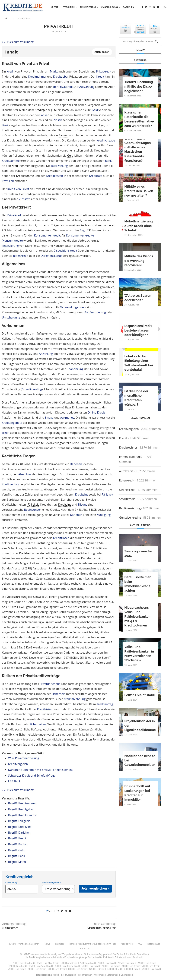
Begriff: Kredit (17, 838)
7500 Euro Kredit (88, 963)
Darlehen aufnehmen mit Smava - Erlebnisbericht (41, 770)
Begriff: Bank (17, 856)
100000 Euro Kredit (77, 969)
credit (6, 433)
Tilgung (82, 505)
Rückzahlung (59, 166)
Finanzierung (88, 7)
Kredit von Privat (18, 189)
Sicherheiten (38, 724)
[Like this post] (52, 911)
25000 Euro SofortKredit (41, 966)
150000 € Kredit (114, 969)
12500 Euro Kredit (127, 963)
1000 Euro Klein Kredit (24, 963)
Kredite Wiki (127, 944)
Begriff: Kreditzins (20, 827)
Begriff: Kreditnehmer (23, 803)
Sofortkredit (127, 499)
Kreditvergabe (106, 140)
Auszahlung (87, 87)
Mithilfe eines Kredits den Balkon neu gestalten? (139, 191)
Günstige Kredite (130, 518)
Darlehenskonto (51, 256)
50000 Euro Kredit (111, 966)
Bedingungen (33, 510)
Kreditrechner (128, 448)
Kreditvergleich (18, 764)
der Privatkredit (63, 87)
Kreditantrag (105, 704)
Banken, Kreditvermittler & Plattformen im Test (93, 944)
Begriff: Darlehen (19, 833)
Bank (5, 125)
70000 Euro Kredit (151, 966)
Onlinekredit (127, 490)
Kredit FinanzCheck (140, 954)
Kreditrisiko (45, 709)
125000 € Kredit (97, 969)
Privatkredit (24, 18)
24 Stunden (89, 954)
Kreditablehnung (75, 699)
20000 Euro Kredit (18, 966)
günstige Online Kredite (91, 957)
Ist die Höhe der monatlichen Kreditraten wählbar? (136, 398)
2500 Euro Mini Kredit (48, 963)
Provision (8, 181)
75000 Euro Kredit (17, 969)
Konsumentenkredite (80, 235)
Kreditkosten (55, 176)
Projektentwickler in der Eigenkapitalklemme (140, 725)
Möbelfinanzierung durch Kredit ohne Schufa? (138, 226)
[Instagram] (150, 7)
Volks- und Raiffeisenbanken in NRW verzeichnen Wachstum (139, 653)
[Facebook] (142, 7)
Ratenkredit (21, 256)
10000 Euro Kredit (107, 963)
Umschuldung (109, 7)
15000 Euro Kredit (147, 963)
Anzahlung (46, 354)
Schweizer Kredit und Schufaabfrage (32, 776)
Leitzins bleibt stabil (140, 695)
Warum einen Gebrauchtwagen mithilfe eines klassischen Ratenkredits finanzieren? (138, 149)
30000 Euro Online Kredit (68, 966)
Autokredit (126, 471)
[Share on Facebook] (58, 911)
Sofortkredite (121, 957)
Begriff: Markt (17, 862)
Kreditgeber (61, 77)
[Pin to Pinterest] (66, 911)
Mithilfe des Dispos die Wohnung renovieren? (139, 261)
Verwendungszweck (73, 307)
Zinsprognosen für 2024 (138, 553)
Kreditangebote (12, 423)
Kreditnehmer (37, 77)
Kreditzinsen (61, 538)
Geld (95, 110)
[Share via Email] (70, 911)
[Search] (165, 7)
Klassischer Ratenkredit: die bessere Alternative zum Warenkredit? (139, 119)
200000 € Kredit (132, 969)
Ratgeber (60, 944)
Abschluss (25, 474)
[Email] (158, 7)
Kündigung (104, 515)
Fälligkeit (108, 494)
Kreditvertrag (11, 484)
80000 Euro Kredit (37, 969)
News (47, 944)
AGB (140, 944)
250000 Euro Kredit (152, 969)
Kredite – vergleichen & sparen (24, 944)
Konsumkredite (13, 241)
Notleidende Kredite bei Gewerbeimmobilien (140, 760)
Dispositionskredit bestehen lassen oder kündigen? (138, 330)
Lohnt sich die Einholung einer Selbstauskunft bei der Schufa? (139, 363)
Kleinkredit (109, 957)
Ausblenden (102, 52)
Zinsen (58, 120)
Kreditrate (96, 176)
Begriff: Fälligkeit (19, 821)
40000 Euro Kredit (91, 966)
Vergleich (69, 7)
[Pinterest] (154, 7)
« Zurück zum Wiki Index (18, 42)
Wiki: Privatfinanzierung (24, 758)
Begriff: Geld (16, 850)
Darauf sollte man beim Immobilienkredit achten (138, 584)
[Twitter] (146, 7)
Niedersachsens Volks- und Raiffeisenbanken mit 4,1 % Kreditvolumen (137, 616)
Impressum (84, 949)
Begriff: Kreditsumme (22, 815)
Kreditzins (82, 494)
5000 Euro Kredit (69, 963)
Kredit (54, 7)
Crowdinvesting (32, 389)
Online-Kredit (96, 412)
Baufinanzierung (95, 312)
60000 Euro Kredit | (132, 966)
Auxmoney (67, 418)
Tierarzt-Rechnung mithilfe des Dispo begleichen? (139, 86)
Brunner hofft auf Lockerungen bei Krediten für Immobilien (137, 793)
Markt (54, 71)
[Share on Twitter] (62, 911)
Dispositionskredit (65, 251)
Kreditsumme (11, 161)
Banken (44, 115)
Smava (49, 418)
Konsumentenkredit (47, 235)
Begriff (84, 230)
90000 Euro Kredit (57, 969)
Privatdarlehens (50, 684)
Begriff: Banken (18, 844)
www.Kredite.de (42, 954)
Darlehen (129, 7)
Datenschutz (154, 944)
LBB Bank (15, 781)
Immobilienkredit (130, 457)
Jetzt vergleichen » (95, 888)
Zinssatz (24, 199)
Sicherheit (58, 694)
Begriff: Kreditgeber (21, 809)
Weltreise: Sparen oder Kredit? (138, 298)
